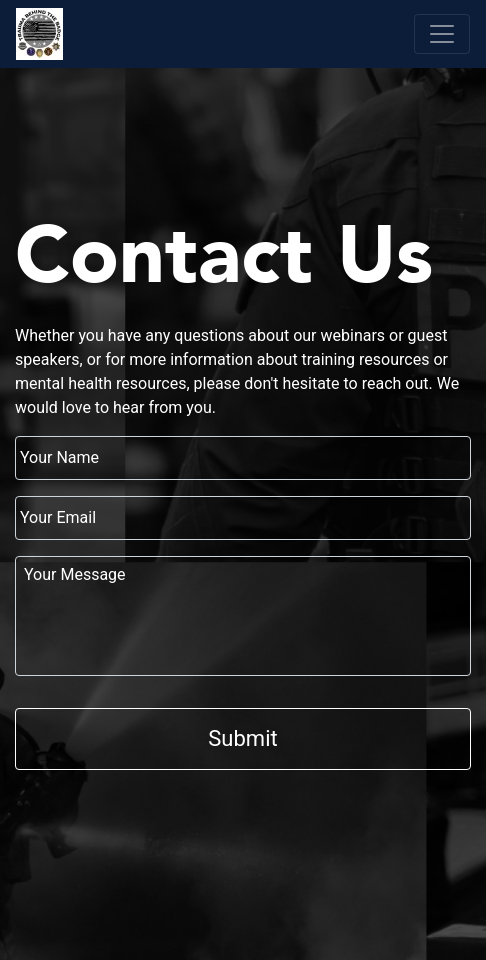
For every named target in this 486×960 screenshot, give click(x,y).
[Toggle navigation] (442, 34)
